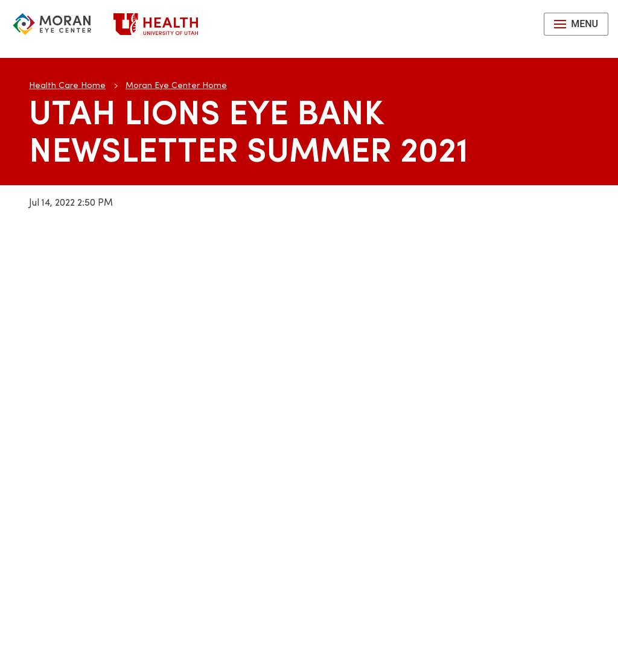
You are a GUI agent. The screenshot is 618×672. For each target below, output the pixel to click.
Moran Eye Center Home (176, 85)
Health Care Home (67, 85)
